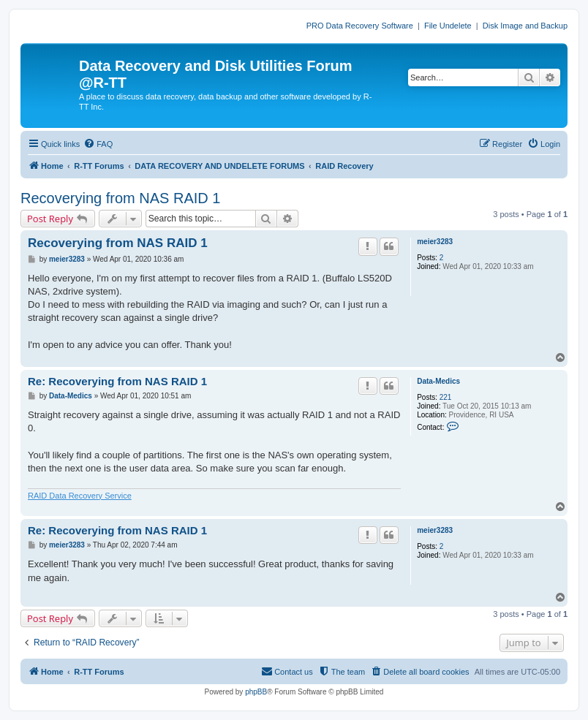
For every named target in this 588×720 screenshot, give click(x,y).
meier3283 (435, 242)
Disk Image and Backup (525, 26)
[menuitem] (98, 144)
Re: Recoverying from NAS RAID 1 (117, 381)
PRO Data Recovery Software (360, 26)
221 (446, 397)
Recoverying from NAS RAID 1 (120, 198)
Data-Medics (438, 381)
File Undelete (448, 26)
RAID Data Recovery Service (80, 496)
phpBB (256, 692)
